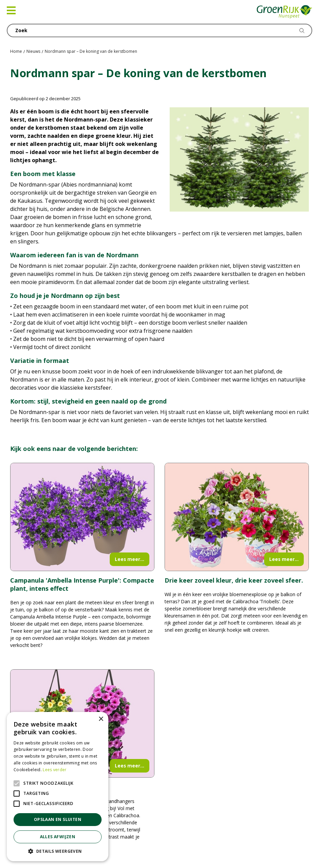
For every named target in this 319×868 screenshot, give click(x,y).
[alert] (58, 787)
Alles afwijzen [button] (58, 837)
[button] (58, 851)
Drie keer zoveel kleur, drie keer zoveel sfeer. (234, 580)
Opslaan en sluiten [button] (58, 819)
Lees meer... (130, 559)
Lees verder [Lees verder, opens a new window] (55, 770)
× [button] (101, 719)
